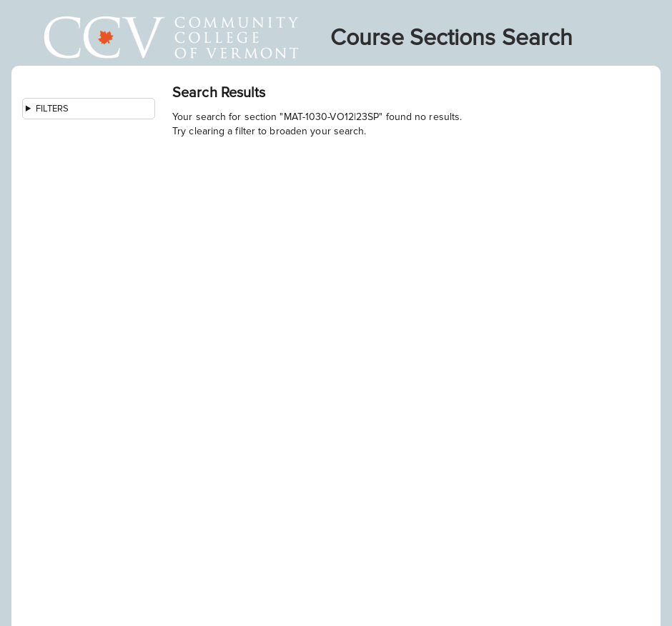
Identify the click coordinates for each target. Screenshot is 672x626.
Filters (53, 109)
